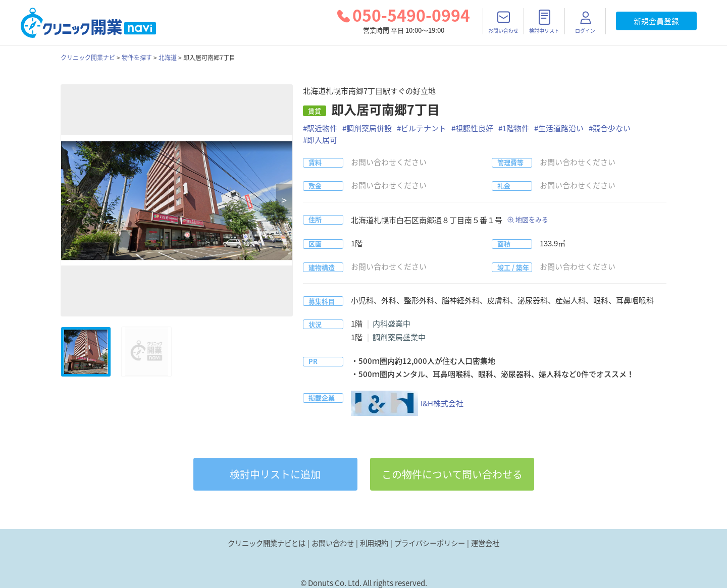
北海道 (168, 58)
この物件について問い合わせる (452, 474)
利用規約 (374, 543)
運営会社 (485, 543)
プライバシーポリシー (430, 543)
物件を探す (137, 58)
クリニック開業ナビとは (267, 543)
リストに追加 (275, 474)
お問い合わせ (333, 543)
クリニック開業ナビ (88, 58)
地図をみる (532, 219)
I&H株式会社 (407, 403)
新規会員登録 (656, 21)
